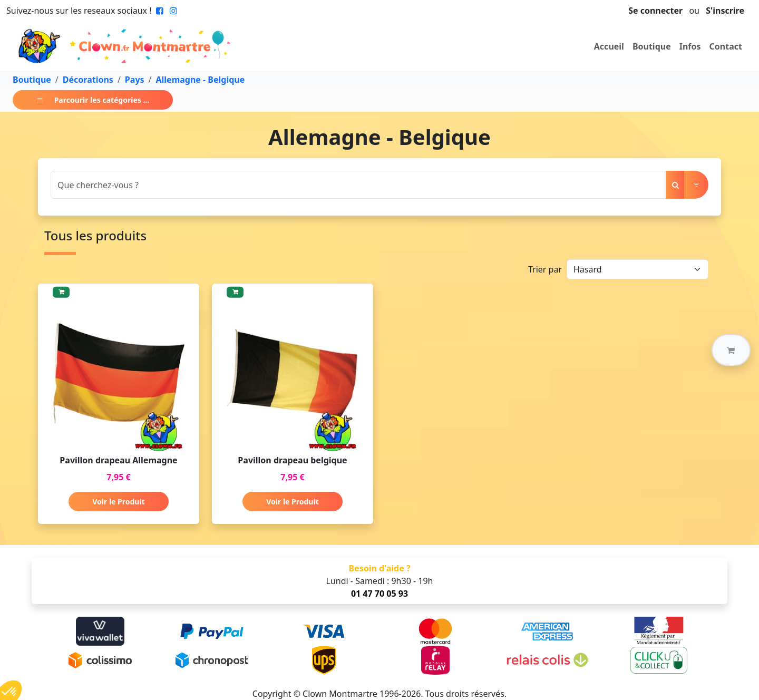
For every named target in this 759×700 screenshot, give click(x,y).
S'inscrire (725, 11)
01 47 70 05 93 (379, 594)
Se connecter (655, 11)
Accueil (609, 46)
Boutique (652, 46)
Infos (690, 46)
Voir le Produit (118, 502)
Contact (726, 46)
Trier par (545, 269)
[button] (731, 350)
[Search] (358, 185)
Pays (135, 80)
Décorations (88, 80)
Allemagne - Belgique (201, 80)
